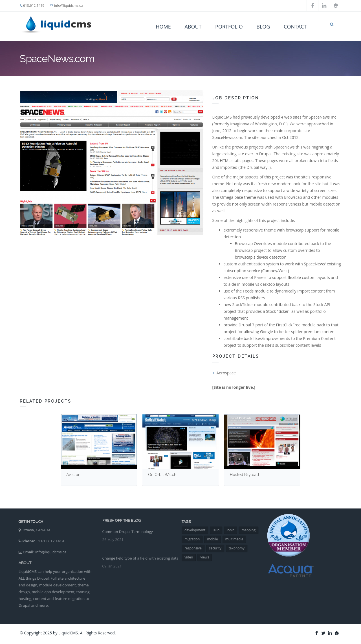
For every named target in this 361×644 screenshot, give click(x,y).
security (219, 548)
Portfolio (229, 27)
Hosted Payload (244, 475)
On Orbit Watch (162, 475)
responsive (197, 548)
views (208, 557)
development (199, 530)
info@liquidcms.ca (69, 6)
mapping (252, 530)
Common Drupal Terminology (128, 528)
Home (163, 27)
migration (196, 539)
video (192, 557)
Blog (263, 27)
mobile (216, 539)
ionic (234, 530)
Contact (295, 27)
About (193, 27)
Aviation (73, 475)
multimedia (238, 539)
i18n (219, 530)
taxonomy (240, 548)
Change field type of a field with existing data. (141, 555)
